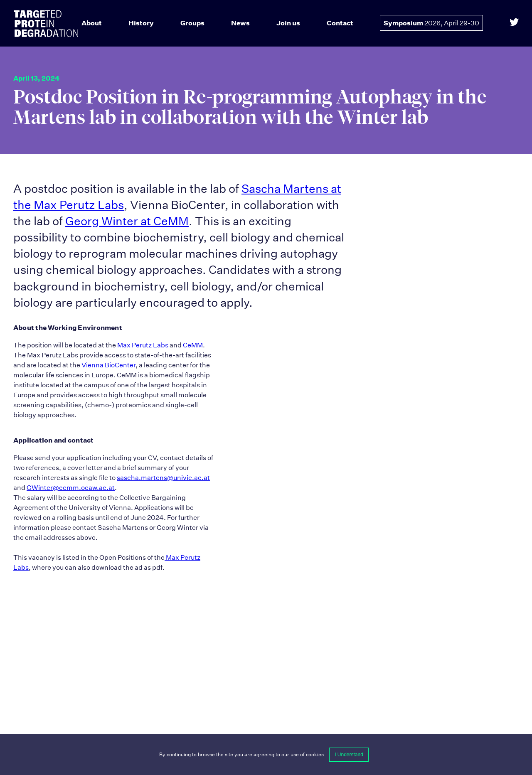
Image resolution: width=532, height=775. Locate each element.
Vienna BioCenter (108, 365)
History (141, 23)
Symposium (431, 23)
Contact (340, 23)
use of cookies (307, 754)
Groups (192, 23)
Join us (288, 23)
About (92, 23)
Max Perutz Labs (143, 345)
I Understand (349, 755)
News (240, 23)
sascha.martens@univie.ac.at (163, 478)
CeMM (193, 345)
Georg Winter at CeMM (127, 221)
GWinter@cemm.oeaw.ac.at (71, 488)
